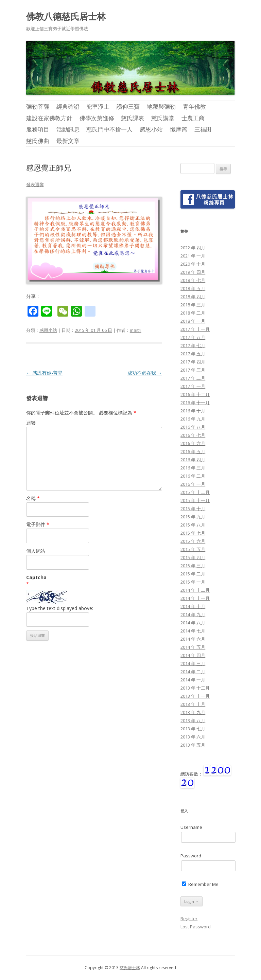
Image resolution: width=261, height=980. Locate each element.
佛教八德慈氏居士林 (66, 16)
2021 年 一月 (193, 256)
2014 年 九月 (193, 614)
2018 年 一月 (193, 321)
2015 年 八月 (193, 525)
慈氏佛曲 (38, 141)
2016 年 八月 (193, 427)
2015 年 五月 (193, 549)
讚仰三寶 (128, 106)
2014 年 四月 (193, 655)
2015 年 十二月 (195, 492)
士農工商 (193, 118)
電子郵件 (38, 524)
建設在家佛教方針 (49, 118)
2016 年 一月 (193, 484)
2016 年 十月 (193, 411)
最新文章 (68, 141)
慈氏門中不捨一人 (109, 129)
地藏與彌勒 (161, 106)
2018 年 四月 (193, 297)
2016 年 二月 (193, 476)
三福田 (203, 129)
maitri (136, 330)
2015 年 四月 (193, 557)
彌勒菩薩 (38, 106)
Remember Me (200, 884)
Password (191, 856)
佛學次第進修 (97, 118)
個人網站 (36, 551)
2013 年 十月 (193, 704)
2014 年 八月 (193, 623)
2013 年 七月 (193, 729)
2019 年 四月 (193, 272)
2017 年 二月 (193, 378)
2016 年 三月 (193, 468)
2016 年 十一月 (195, 403)
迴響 (31, 423)
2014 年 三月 (193, 663)
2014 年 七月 (193, 631)
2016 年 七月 (193, 435)
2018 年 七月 (193, 280)
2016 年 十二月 (195, 394)
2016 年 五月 (193, 451)
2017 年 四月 (193, 362)
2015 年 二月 (193, 574)
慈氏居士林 (130, 968)
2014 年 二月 (193, 672)
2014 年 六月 (193, 639)
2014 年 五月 (193, 647)
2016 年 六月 (193, 443)
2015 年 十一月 (195, 500)
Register (189, 919)
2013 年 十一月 (195, 696)
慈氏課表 (133, 118)
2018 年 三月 (193, 305)
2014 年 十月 (193, 606)
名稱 (33, 498)
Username (191, 827)
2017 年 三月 (193, 370)
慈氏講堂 (163, 118)
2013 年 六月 (193, 737)
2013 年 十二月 (195, 688)
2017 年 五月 (193, 354)
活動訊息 (68, 129)
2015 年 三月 (193, 566)
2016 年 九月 (193, 419)
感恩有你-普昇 (44, 373)
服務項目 (38, 129)
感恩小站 (151, 129)
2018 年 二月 (193, 313)
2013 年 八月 (193, 720)
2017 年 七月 (193, 345)
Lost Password (196, 927)
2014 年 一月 (193, 680)
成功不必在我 (145, 373)
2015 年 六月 (193, 541)
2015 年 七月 (193, 533)
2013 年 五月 (193, 745)
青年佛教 (194, 106)
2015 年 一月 (193, 582)
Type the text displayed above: (60, 608)
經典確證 (68, 106)
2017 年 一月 (193, 386)
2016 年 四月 (193, 460)
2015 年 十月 (193, 509)
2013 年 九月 (193, 712)
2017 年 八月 (193, 337)
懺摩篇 (179, 129)
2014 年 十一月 (195, 598)
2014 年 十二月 (195, 590)
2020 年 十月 (193, 264)
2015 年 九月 (193, 517)
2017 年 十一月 (195, 329)
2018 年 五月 (193, 288)
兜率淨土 (98, 106)
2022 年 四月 (193, 248)
